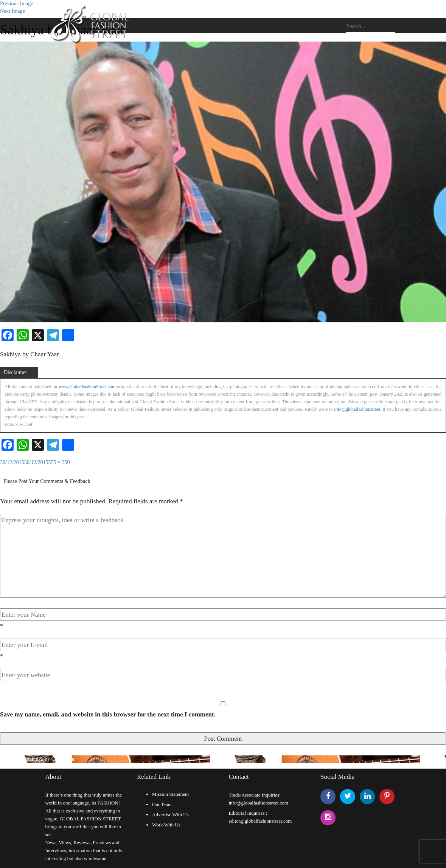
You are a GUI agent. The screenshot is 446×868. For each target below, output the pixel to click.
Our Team (162, 804)
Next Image (12, 11)
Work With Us (166, 825)
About (54, 777)
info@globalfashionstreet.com (259, 803)
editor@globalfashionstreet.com (260, 821)
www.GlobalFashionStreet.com (87, 387)
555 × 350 (59, 462)
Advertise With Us (170, 815)
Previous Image (16, 4)
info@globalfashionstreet (357, 409)
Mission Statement (170, 794)
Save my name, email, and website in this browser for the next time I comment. (108, 714)
